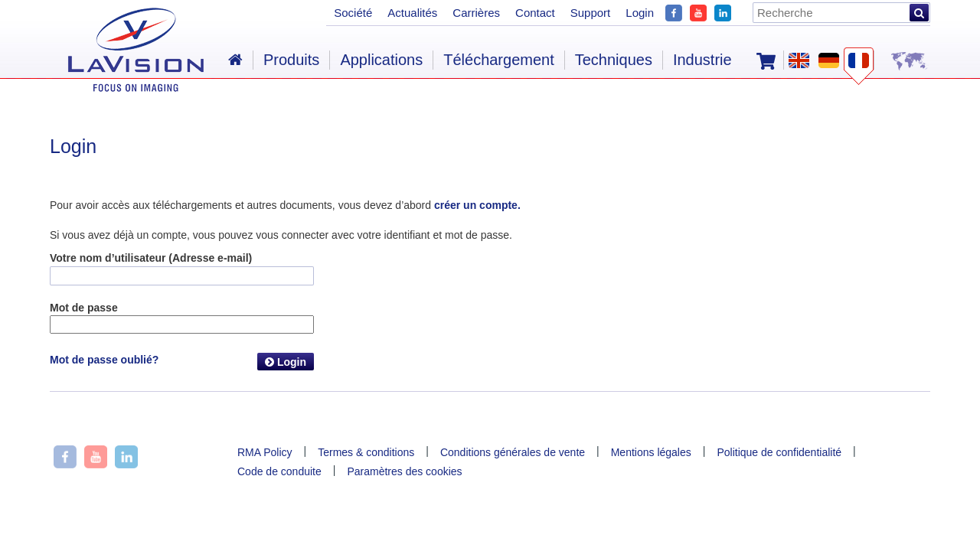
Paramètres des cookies (404, 471)
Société (353, 13)
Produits (291, 60)
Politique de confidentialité (779, 452)
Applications (381, 60)
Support (591, 13)
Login (286, 362)
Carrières (476, 13)
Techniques (614, 60)
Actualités (412, 13)
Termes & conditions (366, 452)
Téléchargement (499, 60)
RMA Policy (265, 452)
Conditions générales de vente (513, 452)
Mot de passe (84, 308)
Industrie (702, 60)
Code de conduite (279, 471)
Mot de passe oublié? (104, 360)
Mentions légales (651, 452)
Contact (535, 13)
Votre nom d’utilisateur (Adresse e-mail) (151, 258)
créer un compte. (477, 205)
